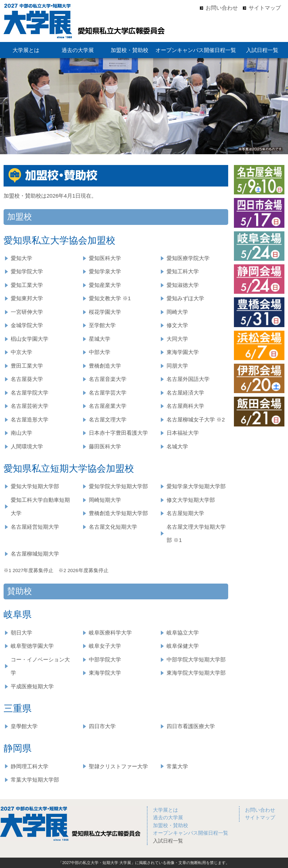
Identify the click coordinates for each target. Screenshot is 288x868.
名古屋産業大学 (108, 406)
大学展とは (26, 50)
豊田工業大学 (27, 366)
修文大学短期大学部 (191, 500)
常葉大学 (177, 766)
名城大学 (177, 446)
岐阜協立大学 (183, 633)
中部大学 (100, 352)
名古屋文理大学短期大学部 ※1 (196, 534)
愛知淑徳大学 (183, 285)
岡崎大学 (177, 312)
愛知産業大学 (105, 285)
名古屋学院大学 (30, 393)
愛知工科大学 (183, 271)
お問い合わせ (222, 8)
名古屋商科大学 (185, 406)
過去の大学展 (78, 50)
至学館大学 (102, 325)
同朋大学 (177, 366)
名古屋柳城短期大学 (35, 554)
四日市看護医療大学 (191, 726)
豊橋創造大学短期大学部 (118, 513)
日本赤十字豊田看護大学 (118, 433)
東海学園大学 (183, 352)
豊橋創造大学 (105, 366)
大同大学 (177, 339)
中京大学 (21, 352)
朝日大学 (21, 633)
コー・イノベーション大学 (40, 666)
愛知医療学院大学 (188, 258)
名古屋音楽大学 (108, 379)
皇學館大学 (24, 726)
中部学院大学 (105, 659)
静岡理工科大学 (30, 766)
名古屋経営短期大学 (35, 527)
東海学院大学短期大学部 (196, 673)
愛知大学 (21, 258)
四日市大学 (102, 726)
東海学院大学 (105, 673)
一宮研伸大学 (27, 312)
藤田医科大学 (105, 446)
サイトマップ (265, 8)
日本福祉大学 (183, 433)
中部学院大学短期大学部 (196, 659)
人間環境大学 (27, 446)
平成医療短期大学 (32, 686)
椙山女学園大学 (30, 339)
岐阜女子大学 (105, 646)
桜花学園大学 (105, 312)
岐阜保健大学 (183, 646)
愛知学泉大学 (105, 271)
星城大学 (100, 339)
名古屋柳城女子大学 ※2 (196, 419)
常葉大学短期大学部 (35, 780)
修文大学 (177, 325)
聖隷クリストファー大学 (118, 766)
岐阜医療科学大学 (110, 633)
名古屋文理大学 (108, 419)
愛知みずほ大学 (185, 298)
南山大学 (21, 433)
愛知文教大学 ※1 (110, 298)
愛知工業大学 (27, 285)
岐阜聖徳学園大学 (32, 646)
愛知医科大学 (105, 258)
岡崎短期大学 (105, 500)
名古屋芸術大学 (30, 406)
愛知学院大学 (27, 271)
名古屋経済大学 (185, 393)
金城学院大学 (27, 325)
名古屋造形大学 (30, 419)
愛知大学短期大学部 (35, 486)
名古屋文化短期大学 (113, 527)
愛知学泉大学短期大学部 (196, 486)
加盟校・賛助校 (129, 50)
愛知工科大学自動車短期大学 (40, 507)
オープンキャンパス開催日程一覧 (196, 50)
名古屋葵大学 (27, 379)
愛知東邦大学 (27, 298)
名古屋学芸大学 (108, 393)
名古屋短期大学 (185, 513)
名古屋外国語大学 (188, 379)
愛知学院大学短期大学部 (118, 486)
